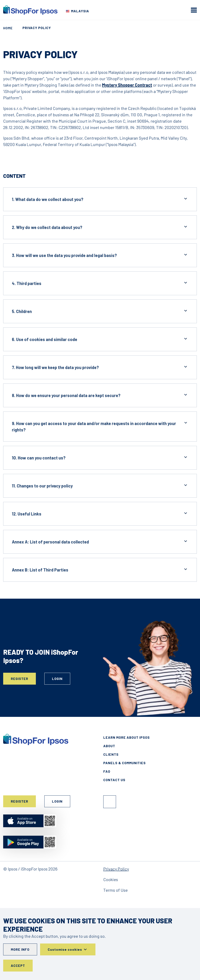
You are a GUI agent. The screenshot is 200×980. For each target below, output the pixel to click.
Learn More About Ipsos (127, 737)
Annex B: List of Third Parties (100, 569)
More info (20, 949)
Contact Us (114, 780)
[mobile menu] (194, 10)
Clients (111, 754)
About (109, 746)
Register (20, 679)
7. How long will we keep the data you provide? (100, 367)
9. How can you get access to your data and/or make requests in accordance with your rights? (100, 426)
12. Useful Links (100, 513)
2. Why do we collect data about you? (100, 227)
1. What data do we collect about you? (100, 199)
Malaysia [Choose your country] (80, 11)
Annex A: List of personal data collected (100, 541)
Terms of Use (115, 890)
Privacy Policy (116, 869)
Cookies (111, 879)
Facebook (110, 802)
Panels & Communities (124, 763)
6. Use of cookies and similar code (100, 339)
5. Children (100, 311)
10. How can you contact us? (100, 457)
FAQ (107, 771)
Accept (18, 965)
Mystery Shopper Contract (127, 85)
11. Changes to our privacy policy (100, 485)
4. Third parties (100, 283)
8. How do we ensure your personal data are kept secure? (100, 395)
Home (8, 28)
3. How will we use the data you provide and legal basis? (100, 255)
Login (57, 679)
